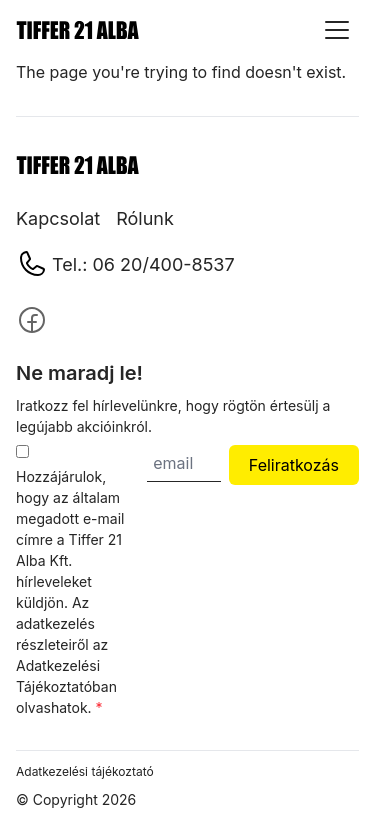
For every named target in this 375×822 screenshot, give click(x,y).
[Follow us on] (32, 320)
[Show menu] (337, 30)
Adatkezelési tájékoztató (85, 771)
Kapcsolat (58, 218)
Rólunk (145, 218)
